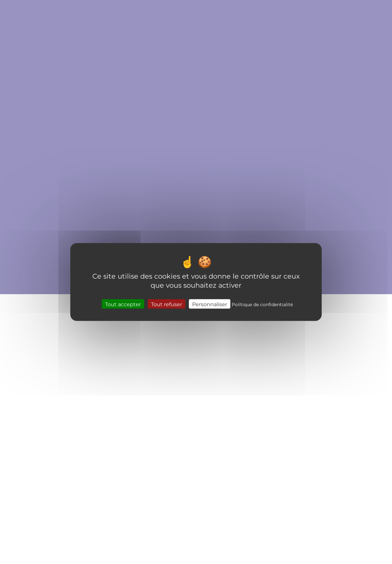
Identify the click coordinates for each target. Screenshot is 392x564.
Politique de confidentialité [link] (262, 304)
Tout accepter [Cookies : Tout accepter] (123, 304)
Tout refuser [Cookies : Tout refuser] (167, 304)
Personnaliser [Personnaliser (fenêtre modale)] (210, 304)
